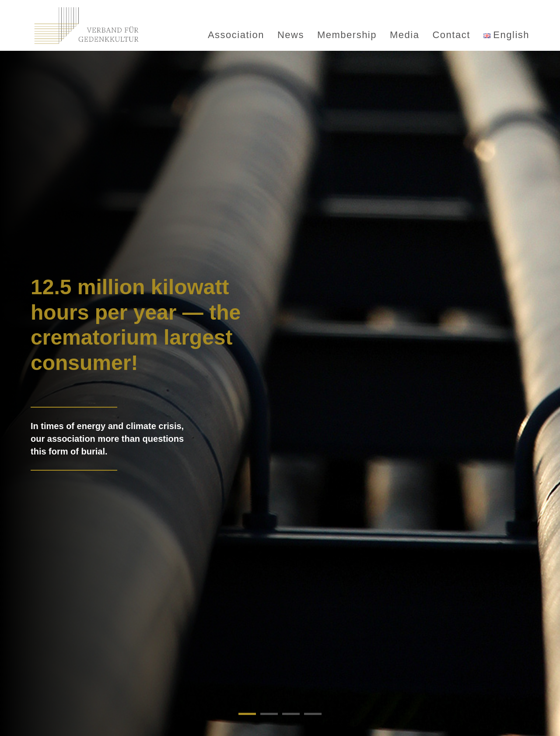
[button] (247, 714)
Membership (347, 35)
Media (404, 35)
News (291, 35)
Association (236, 35)
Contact (451, 35)
